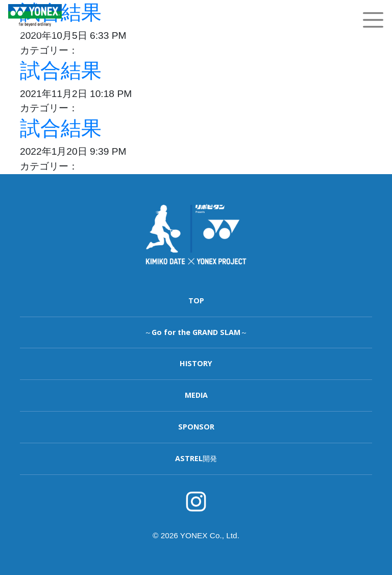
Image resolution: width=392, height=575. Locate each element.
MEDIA (196, 395)
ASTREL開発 (196, 458)
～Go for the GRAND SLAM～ (196, 332)
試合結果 (61, 70)
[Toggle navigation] (373, 20)
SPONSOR (196, 427)
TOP (196, 301)
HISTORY (196, 363)
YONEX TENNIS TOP (35, 32)
